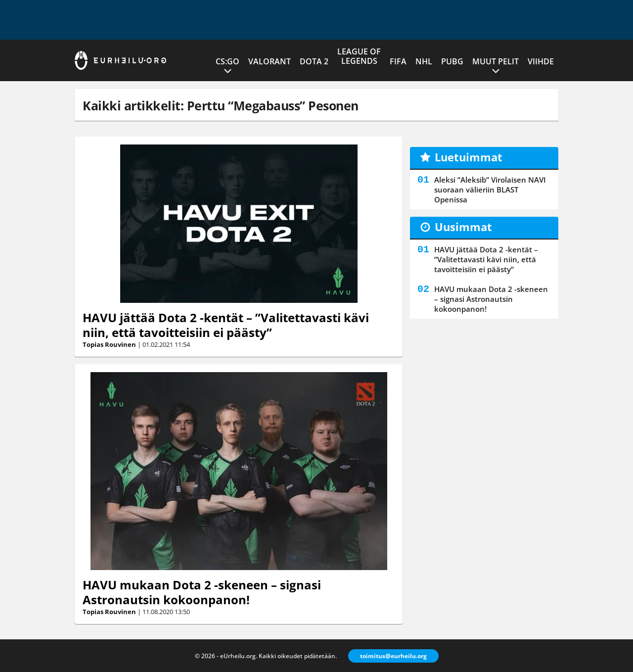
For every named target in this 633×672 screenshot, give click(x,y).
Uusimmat (463, 227)
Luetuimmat (469, 157)
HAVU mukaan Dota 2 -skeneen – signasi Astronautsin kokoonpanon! (202, 592)
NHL (424, 61)
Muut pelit (496, 61)
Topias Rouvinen (109, 344)
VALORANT (270, 61)
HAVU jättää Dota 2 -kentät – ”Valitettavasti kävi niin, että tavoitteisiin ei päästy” (226, 325)
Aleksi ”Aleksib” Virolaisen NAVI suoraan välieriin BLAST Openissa (490, 190)
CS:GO (227, 61)
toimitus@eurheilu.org (393, 656)
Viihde (541, 61)
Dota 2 (314, 61)
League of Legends (359, 56)
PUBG (452, 61)
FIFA (398, 61)
